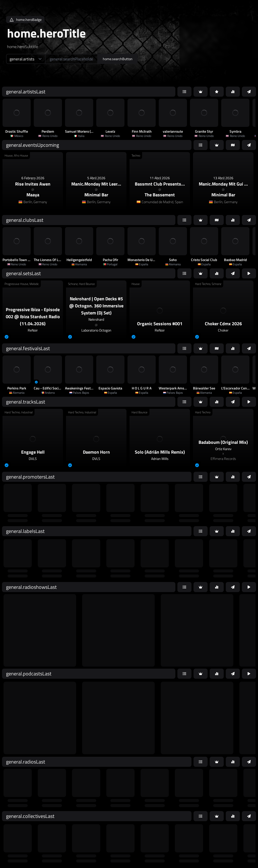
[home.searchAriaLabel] (71, 59)
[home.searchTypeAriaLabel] (26, 59)
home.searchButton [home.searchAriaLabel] (118, 59)
